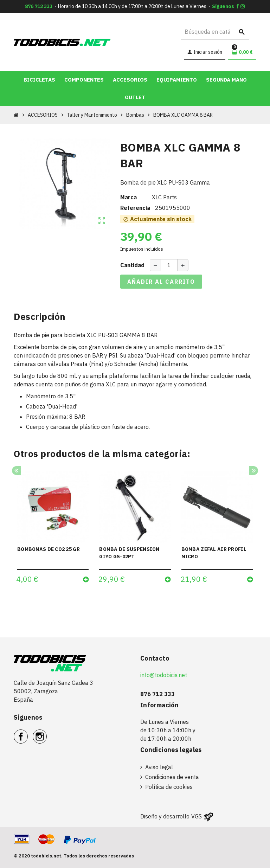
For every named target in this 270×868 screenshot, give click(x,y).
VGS (197, 816)
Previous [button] (16, 471)
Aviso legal (159, 767)
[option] (53, 530)
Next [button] (254, 471)
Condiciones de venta (172, 777)
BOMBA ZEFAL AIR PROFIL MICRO (214, 553)
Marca (128, 197)
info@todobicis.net (164, 675)
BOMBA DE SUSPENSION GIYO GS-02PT (129, 553)
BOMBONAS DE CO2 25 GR (49, 549)
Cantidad (132, 265)
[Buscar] (215, 32)
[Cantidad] (169, 265)
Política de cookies (169, 787)
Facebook (28, 733)
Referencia (135, 208)
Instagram (47, 733)
